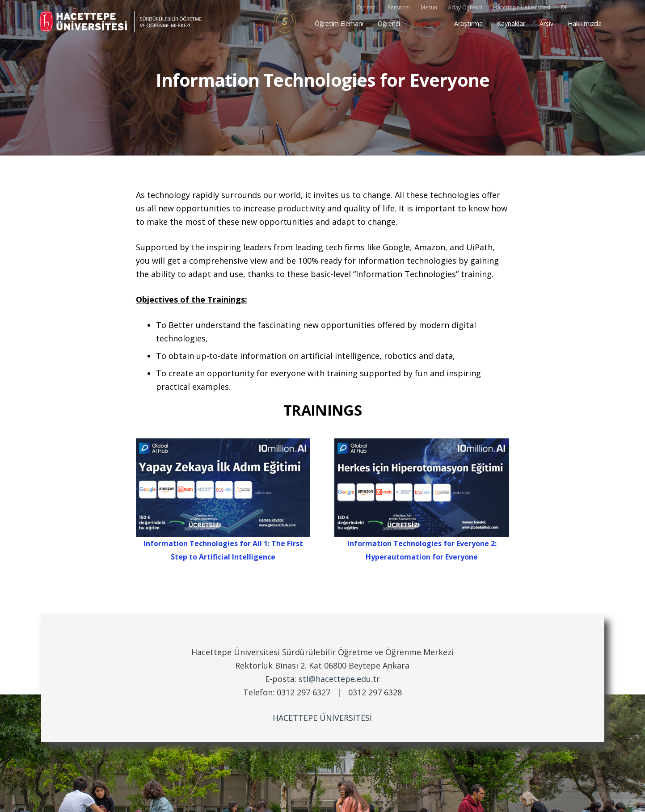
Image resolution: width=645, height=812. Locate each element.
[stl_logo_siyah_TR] (122, 21)
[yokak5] (285, 21)
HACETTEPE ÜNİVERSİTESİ (322, 718)
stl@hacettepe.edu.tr (339, 679)
